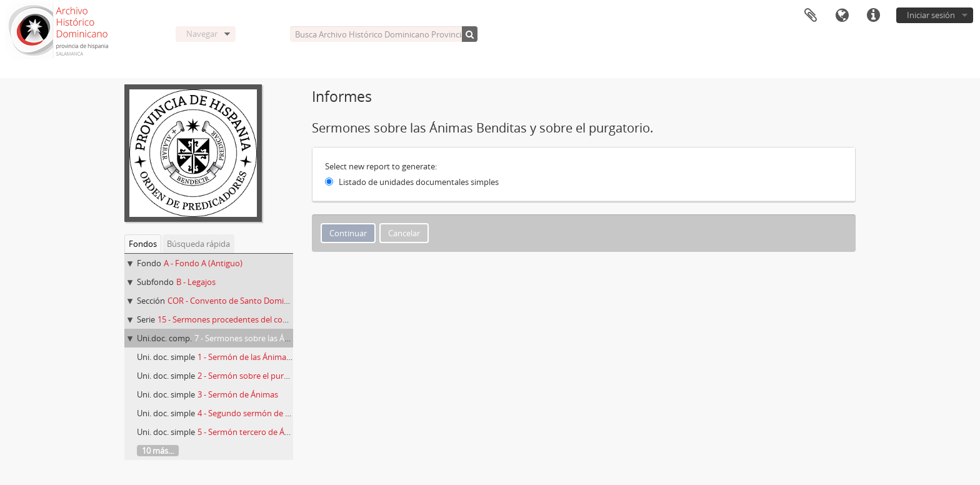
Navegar (202, 34)
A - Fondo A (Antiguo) (203, 263)
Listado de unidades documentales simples (419, 182)
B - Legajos (196, 282)
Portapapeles (811, 16)
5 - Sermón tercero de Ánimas (252, 432)
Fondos (143, 244)
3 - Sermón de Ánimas (238, 394)
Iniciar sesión (931, 15)
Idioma (842, 16)
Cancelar (404, 233)
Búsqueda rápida (198, 244)
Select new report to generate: (381, 166)
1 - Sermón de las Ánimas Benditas (261, 357)
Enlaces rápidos (873, 16)
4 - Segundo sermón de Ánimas (255, 413)
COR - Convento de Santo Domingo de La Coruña (258, 301)
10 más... (158, 451)
